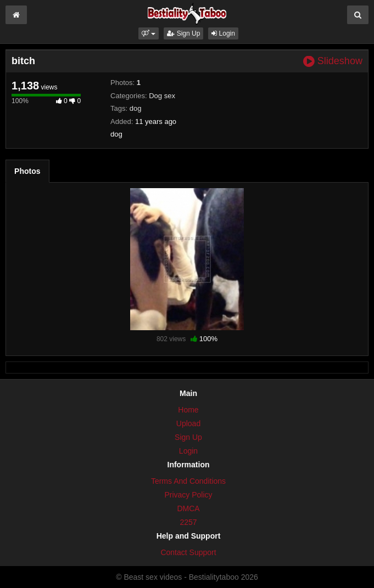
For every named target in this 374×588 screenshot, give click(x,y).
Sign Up (183, 33)
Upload (188, 423)
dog (136, 108)
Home (188, 410)
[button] (149, 33)
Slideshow (333, 61)
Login (223, 33)
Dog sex (162, 96)
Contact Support (188, 552)
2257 (188, 522)
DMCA (188, 508)
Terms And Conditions (188, 481)
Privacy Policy (188, 495)
